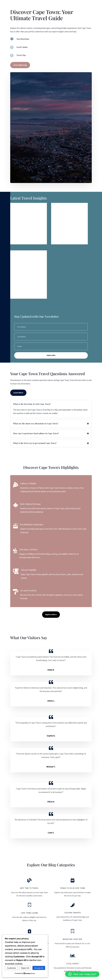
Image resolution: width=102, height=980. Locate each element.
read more (17, 240)
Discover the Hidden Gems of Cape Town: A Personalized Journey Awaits (28, 258)
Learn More (18, 393)
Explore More (51, 614)
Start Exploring (20, 65)
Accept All (39, 968)
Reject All (25, 968)
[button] (82, 974)
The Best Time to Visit (65, 207)
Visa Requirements (23, 207)
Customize (11, 968)
